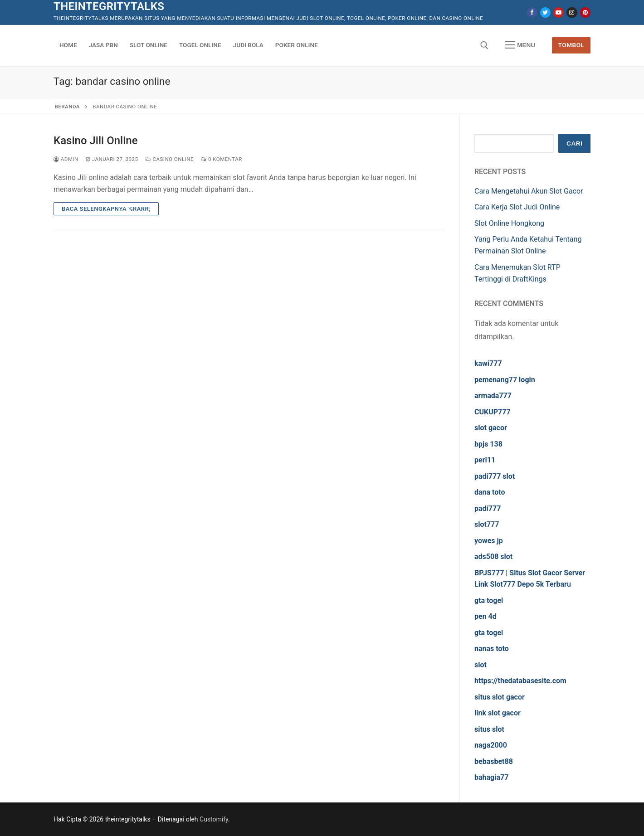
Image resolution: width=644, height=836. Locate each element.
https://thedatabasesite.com (520, 681)
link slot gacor (498, 713)
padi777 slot (495, 476)
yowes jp (489, 541)
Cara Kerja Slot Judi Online (517, 207)
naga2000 (491, 745)
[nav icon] (520, 45)
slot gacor (491, 428)
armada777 (493, 396)
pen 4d (485, 616)
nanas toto (492, 649)
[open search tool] (484, 45)
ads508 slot (493, 557)
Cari (574, 143)
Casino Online (170, 159)
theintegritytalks (109, 6)
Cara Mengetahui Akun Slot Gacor (529, 191)
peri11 (485, 460)
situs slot (489, 729)
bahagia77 (491, 777)
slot (481, 665)
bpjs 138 (488, 444)
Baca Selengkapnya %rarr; (106, 209)
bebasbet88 (494, 761)
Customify (214, 819)
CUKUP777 (493, 412)
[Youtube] (559, 12)
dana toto (490, 492)
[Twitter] (545, 12)
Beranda (67, 107)
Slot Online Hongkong (509, 223)
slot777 (487, 524)
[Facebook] (532, 12)
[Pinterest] (585, 12)
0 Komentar (222, 159)
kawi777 (488, 363)
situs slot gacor (500, 697)
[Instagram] (572, 12)
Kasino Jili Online (96, 141)
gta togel (489, 600)
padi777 (488, 508)
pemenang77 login (505, 380)
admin (66, 159)
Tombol (571, 45)
